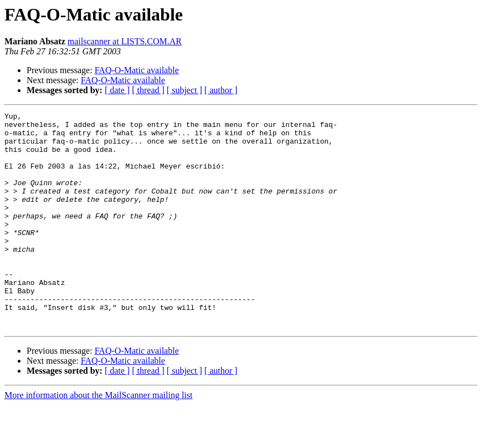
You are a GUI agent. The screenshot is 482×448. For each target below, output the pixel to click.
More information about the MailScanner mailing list (98, 438)
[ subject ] (184, 90)
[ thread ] (148, 90)
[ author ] (221, 90)
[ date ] (117, 90)
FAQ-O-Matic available (137, 70)
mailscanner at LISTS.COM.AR (125, 41)
